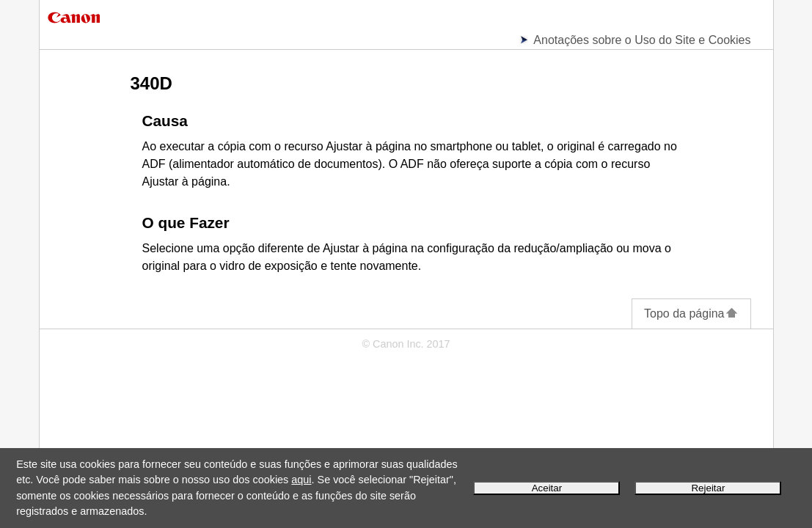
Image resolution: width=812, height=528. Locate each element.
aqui (301, 480)
